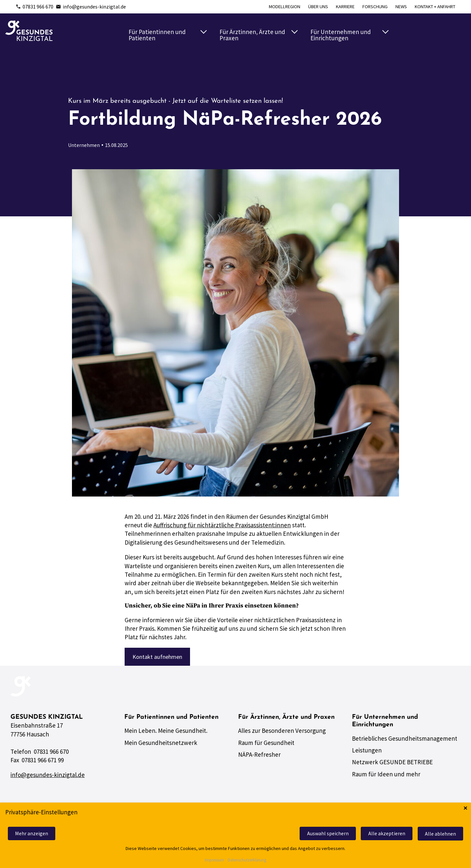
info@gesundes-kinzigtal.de (91, 7)
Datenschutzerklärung (247, 860)
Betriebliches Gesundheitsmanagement (405, 740)
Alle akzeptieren (384, 834)
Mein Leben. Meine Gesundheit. (166, 732)
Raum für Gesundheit (266, 744)
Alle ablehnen (440, 834)
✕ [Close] (465, 809)
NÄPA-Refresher (259, 756)
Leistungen (367, 752)
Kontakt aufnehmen (159, 657)
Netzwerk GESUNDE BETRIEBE (392, 764)
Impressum (214, 860)
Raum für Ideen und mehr (386, 776)
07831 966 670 (35, 7)
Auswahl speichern (324, 834)
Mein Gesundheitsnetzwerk (161, 744)
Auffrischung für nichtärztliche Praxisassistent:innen (222, 525)
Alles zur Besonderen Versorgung (282, 732)
